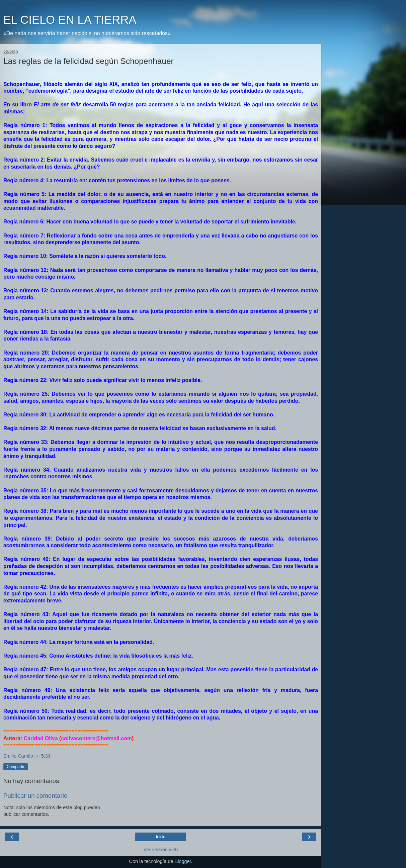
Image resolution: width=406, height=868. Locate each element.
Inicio (161, 837)
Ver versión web (161, 850)
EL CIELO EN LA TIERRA (70, 20)
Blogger (183, 861)
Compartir (16, 767)
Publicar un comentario (35, 796)
